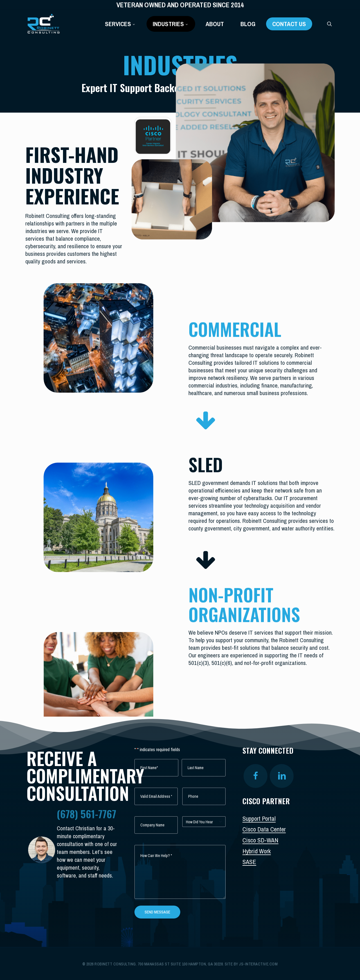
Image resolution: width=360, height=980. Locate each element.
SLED (206, 463)
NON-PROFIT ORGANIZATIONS (244, 602)
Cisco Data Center (264, 829)
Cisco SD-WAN (260, 840)
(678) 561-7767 (86, 814)
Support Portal (259, 819)
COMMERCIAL (235, 328)
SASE (249, 862)
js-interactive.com (258, 964)
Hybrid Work (257, 851)
